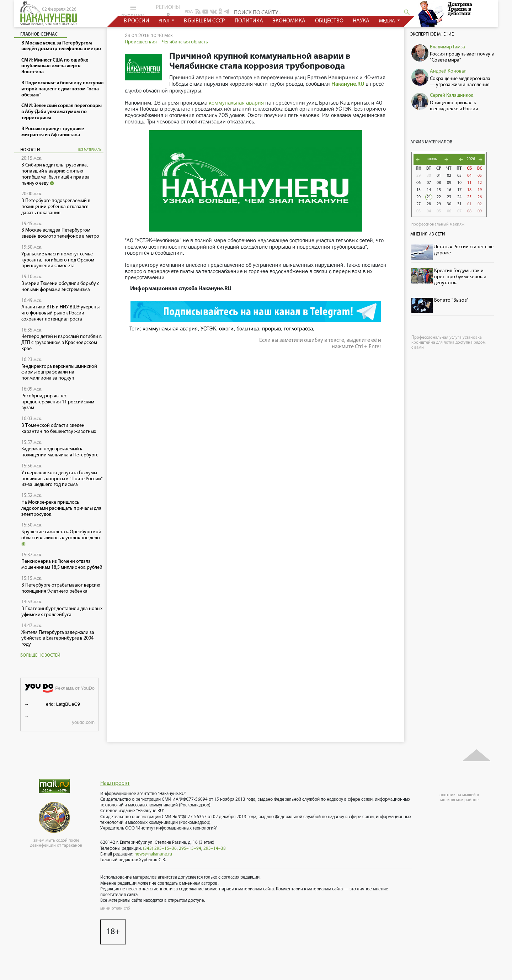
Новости (30, 150)
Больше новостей (40, 655)
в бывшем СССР (204, 21)
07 (429, 183)
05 (480, 176)
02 (449, 176)
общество (329, 21)
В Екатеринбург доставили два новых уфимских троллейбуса (62, 612)
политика (249, 21)
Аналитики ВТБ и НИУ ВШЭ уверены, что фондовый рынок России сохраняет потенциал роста (61, 313)
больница (248, 329)
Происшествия (141, 42)
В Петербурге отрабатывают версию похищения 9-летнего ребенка (61, 588)
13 (418, 190)
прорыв (271, 329)
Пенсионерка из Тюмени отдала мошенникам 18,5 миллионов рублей (62, 565)
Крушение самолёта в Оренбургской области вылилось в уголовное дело (61, 538)
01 (439, 176)
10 (459, 183)
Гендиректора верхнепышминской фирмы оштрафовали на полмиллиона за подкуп (59, 373)
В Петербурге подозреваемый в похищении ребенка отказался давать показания (56, 207)
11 (469, 183)
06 (418, 183)
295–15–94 (190, 849)
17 (459, 190)
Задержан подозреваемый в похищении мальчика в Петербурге (60, 452)
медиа (388, 21)
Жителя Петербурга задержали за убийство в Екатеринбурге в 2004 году (58, 639)
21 (429, 197)
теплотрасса (298, 329)
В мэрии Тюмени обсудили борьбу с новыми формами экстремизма (60, 287)
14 (429, 190)
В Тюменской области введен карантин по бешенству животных (59, 429)
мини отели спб (115, 909)
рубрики (133, 12)
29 (418, 176)
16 (449, 190)
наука (361, 21)
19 (480, 190)
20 (418, 197)
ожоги (226, 329)
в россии (137, 21)
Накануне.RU (348, 84)
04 (469, 176)
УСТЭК (208, 329)
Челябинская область (185, 42)
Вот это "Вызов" (451, 300)
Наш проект (115, 783)
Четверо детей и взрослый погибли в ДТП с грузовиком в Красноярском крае (62, 343)
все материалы (90, 150)
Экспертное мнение (432, 34)
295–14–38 (215, 849)
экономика (289, 21)
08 (439, 183)
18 (469, 190)
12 (480, 183)
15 (439, 190)
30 (429, 176)
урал (164, 21)
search (407, 12)
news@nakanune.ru (153, 854)
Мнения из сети (428, 234)
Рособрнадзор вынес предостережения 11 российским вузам (58, 402)
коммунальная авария (236, 103)
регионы (168, 11)
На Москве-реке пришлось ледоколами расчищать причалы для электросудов (61, 508)
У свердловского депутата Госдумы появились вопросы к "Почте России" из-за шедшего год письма (62, 479)
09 (449, 183)
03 (459, 176)
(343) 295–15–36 (160, 849)
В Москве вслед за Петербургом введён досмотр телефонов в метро (60, 233)
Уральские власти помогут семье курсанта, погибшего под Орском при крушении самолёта (58, 260)
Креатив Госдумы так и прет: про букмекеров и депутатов (460, 277)
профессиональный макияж (438, 224)
